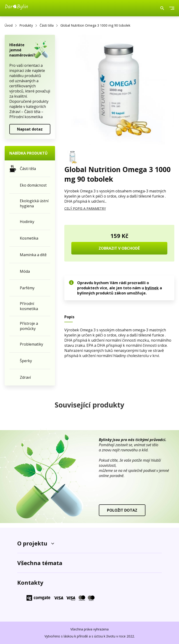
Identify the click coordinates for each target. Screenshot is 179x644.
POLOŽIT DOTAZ (122, 510)
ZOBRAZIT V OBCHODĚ (119, 248)
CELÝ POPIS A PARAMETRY (85, 208)
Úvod (9, 25)
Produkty (26, 25)
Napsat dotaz (30, 129)
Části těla (47, 25)
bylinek (152, 288)
